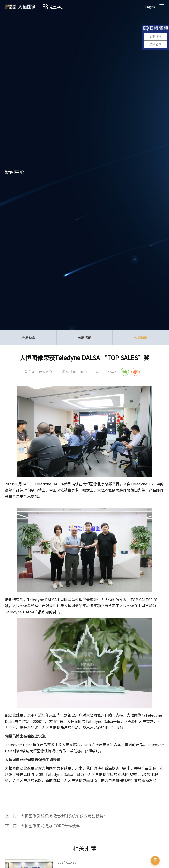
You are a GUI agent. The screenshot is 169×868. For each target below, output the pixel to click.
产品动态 (28, 338)
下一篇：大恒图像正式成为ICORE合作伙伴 (42, 826)
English (150, 7)
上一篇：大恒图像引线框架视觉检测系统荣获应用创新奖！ (56, 816)
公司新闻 (141, 340)
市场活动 (84, 338)
